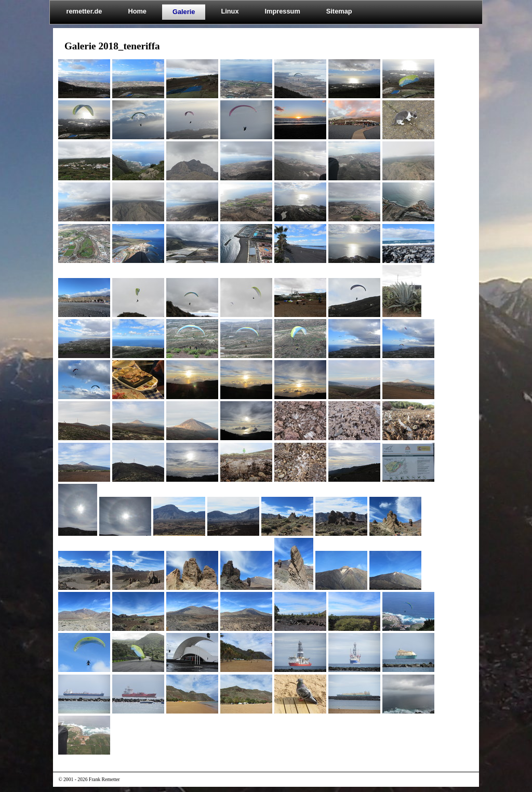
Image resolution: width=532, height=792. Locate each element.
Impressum (283, 11)
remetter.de (84, 11)
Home (137, 11)
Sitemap (339, 11)
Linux (230, 11)
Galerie (184, 12)
